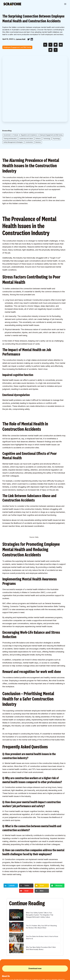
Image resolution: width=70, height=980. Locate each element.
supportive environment (43, 555)
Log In (37, 935)
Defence (38, 73)
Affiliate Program (40, 932)
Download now (35, 903)
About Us (5, 932)
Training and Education (10, 73)
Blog (3, 942)
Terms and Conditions (8, 978)
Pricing (4, 938)
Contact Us (5, 951)
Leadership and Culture (26, 73)
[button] (65, 4)
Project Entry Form (41, 945)
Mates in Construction (31, 527)
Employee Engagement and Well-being (51, 69)
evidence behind (13, 612)
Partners (5, 935)
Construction (29, 76)
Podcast (16, 69)
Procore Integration (41, 938)
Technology (47, 73)
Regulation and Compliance (29, 69)
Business (38, 76)
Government (7, 69)
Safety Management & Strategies (13, 76)
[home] (12, 4)
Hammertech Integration (43, 942)
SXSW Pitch (6, 948)
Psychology (56, 73)
